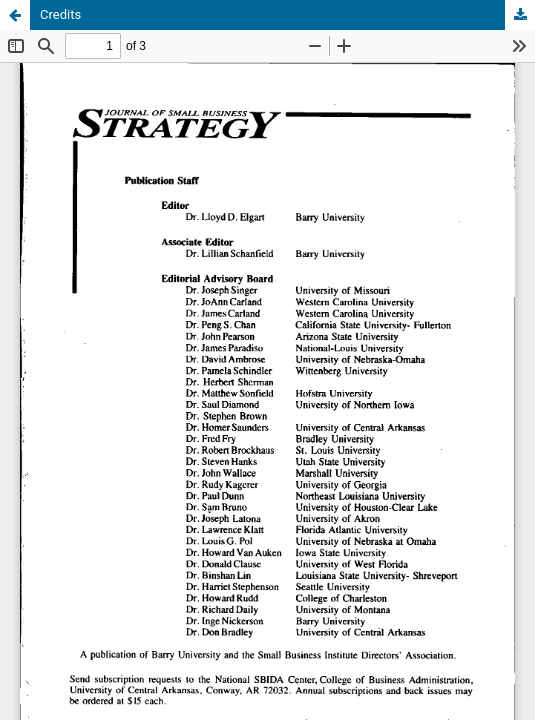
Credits (60, 14)
